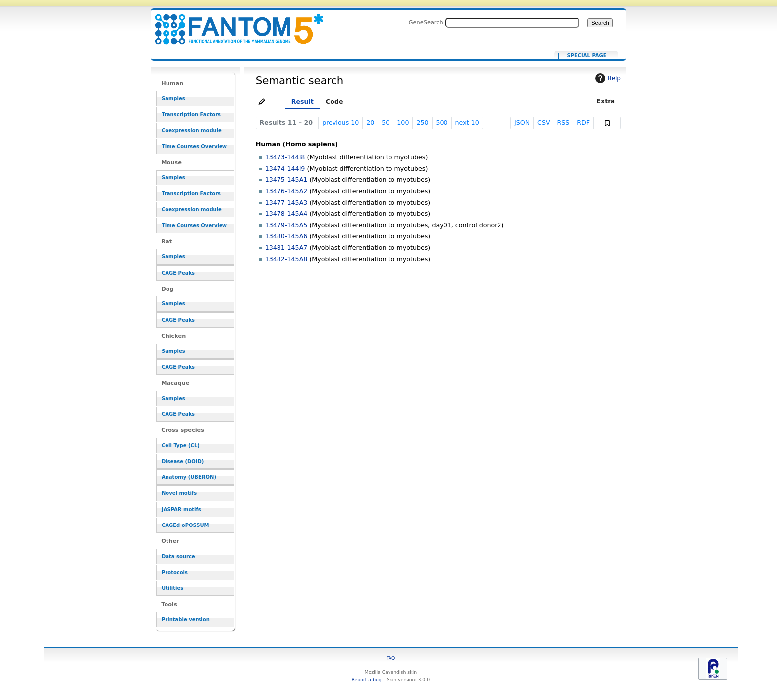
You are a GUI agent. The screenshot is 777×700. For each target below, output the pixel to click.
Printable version (186, 619)
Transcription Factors (191, 114)
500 (442, 123)
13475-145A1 (286, 180)
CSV (544, 123)
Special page (586, 56)
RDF (583, 123)
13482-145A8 (286, 259)
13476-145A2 (286, 191)
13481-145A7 (286, 248)
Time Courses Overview (194, 146)
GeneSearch (426, 22)
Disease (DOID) (183, 461)
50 (386, 123)
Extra (606, 101)
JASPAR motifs (181, 509)
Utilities (172, 588)
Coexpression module (192, 131)
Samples (173, 98)
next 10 (467, 123)
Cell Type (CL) (181, 445)
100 (403, 123)
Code (334, 101)
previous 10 (340, 123)
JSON (522, 123)
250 (422, 123)
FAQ (390, 658)
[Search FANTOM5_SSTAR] (512, 23)
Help (607, 78)
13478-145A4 (286, 213)
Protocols (175, 572)
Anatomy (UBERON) (189, 477)
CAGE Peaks (178, 273)
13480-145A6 (286, 236)
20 (370, 123)
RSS (564, 123)
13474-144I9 (285, 168)
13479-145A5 (286, 225)
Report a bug (366, 679)
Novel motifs (179, 493)
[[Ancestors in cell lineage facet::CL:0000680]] (233, 24)
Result (303, 101)
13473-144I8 (285, 157)
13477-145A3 (286, 203)
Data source (178, 556)
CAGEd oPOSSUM (185, 525)
